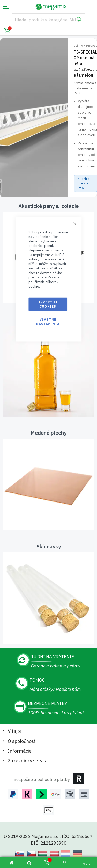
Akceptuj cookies (48, 304)
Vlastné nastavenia (48, 322)
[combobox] (49, 20)
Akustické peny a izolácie (48, 206)
